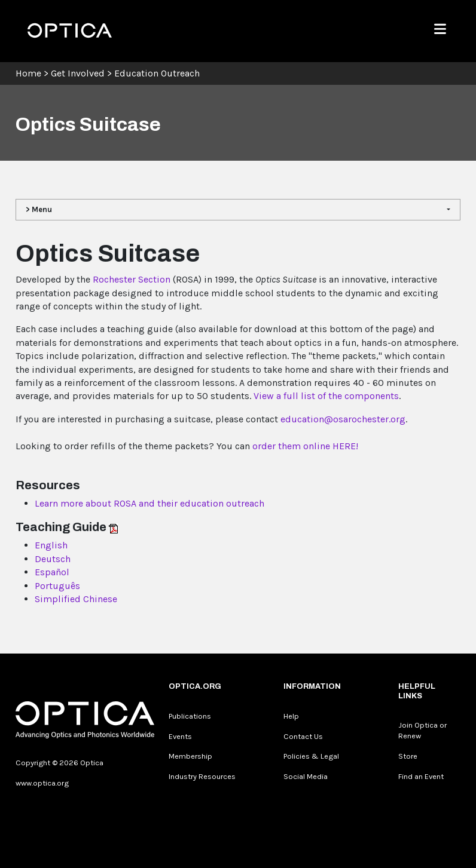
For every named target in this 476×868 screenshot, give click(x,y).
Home (28, 73)
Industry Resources (202, 776)
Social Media (306, 776)
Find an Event (421, 776)
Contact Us (303, 736)
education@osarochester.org (343, 419)
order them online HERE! (305, 446)
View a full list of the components (326, 396)
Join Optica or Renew (422, 730)
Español (52, 572)
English (51, 545)
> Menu (39, 209)
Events (180, 736)
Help (291, 716)
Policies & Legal (311, 756)
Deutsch (53, 559)
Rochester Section (130, 279)
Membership (190, 756)
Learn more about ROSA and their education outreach (149, 503)
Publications (190, 716)
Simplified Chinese (76, 599)
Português (57, 586)
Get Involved (78, 73)
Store (408, 756)
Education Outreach (157, 73)
